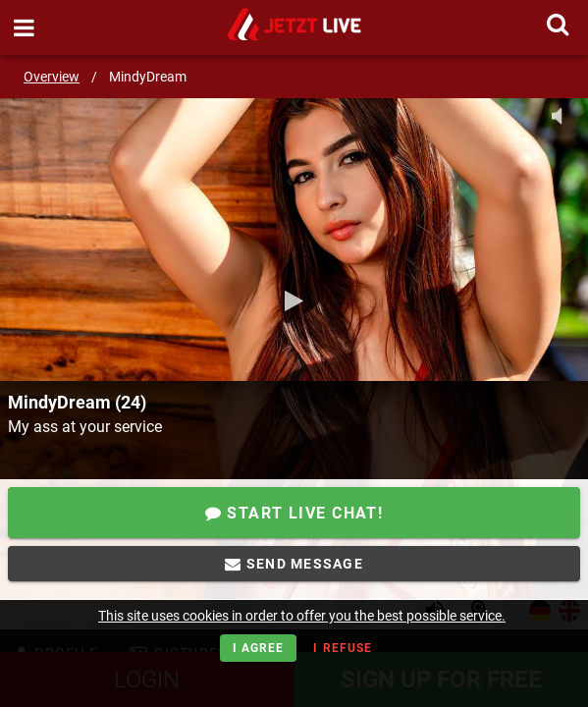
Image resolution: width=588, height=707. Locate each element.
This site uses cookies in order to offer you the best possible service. (302, 616)
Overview (52, 77)
